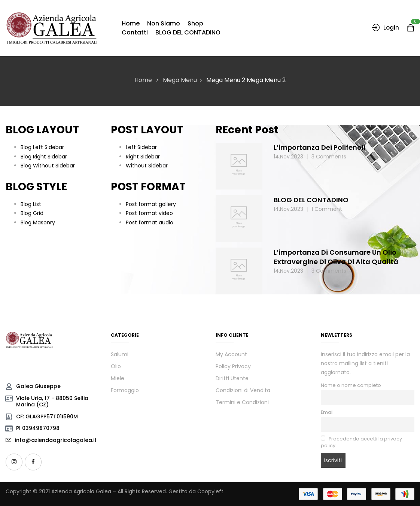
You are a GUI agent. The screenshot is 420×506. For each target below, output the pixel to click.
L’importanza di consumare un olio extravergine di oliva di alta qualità (336, 257)
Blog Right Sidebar (44, 157)
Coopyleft (210, 491)
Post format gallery (151, 204)
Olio (116, 366)
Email (327, 412)
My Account (231, 354)
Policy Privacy (233, 366)
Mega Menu (180, 80)
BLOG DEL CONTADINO (311, 200)
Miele (118, 378)
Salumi (120, 354)
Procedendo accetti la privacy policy (362, 442)
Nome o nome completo (351, 385)
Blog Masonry (38, 222)
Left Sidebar (141, 147)
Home (143, 80)
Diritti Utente (232, 378)
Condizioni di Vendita (243, 390)
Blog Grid (32, 213)
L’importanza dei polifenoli (319, 147)
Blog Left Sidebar (42, 147)
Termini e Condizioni (242, 402)
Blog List (31, 204)
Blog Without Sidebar (48, 166)
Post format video (149, 213)
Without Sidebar (147, 166)
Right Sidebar (143, 157)
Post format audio (150, 222)
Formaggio (125, 390)
